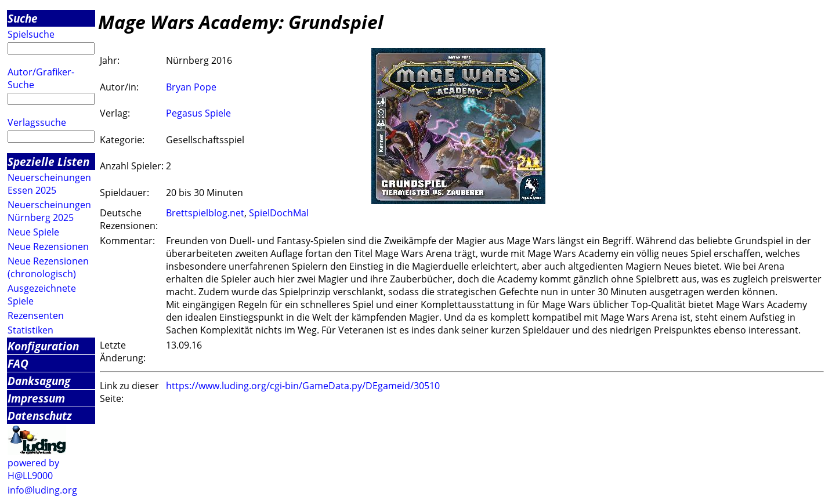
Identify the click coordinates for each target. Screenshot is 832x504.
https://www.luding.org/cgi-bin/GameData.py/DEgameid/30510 (303, 386)
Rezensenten (36, 316)
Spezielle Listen (48, 162)
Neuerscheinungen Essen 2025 (49, 184)
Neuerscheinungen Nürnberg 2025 (49, 211)
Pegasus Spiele (198, 113)
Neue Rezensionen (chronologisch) (48, 267)
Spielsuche (31, 34)
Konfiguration (43, 346)
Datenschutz (40, 416)
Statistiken (30, 330)
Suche (23, 18)
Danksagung (39, 381)
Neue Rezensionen (48, 246)
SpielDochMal (279, 213)
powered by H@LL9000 (33, 469)
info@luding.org (42, 490)
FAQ (18, 363)
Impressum (36, 398)
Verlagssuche (37, 122)
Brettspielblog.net (205, 213)
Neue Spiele (33, 232)
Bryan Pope (191, 87)
